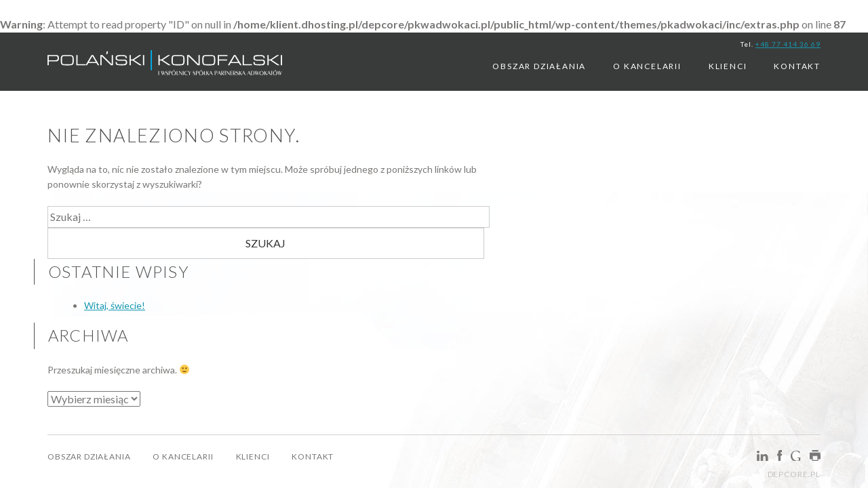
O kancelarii (647, 66)
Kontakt (797, 66)
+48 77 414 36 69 (788, 44)
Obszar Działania (539, 66)
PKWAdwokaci (165, 66)
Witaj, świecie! (115, 305)
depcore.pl (794, 474)
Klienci (728, 66)
